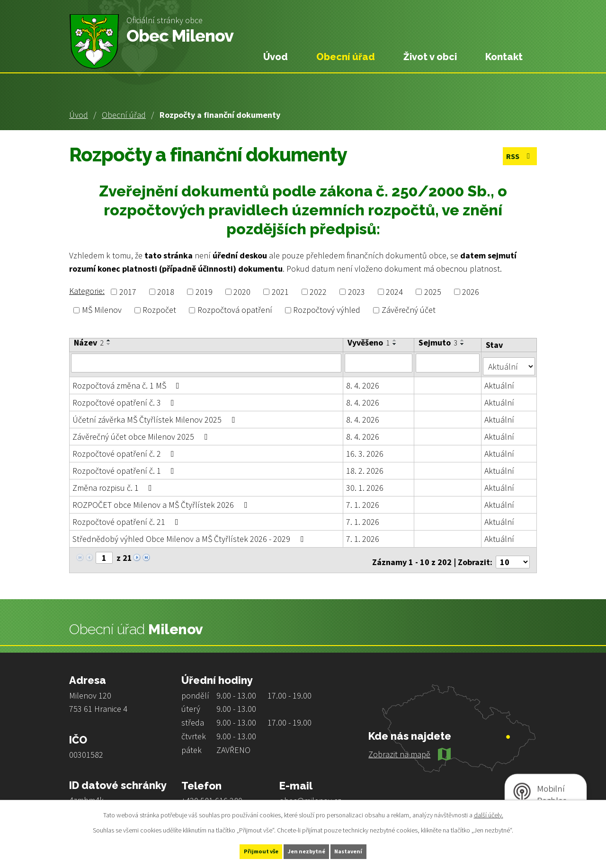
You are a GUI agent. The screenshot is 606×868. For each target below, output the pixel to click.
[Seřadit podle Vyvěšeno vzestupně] (395, 340)
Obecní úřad (124, 115)
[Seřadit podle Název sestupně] (109, 344)
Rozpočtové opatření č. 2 (125, 450)
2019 (204, 292)
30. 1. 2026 (365, 484)
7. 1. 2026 (363, 501)
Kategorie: (87, 291)
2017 (128, 292)
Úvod (79, 115)
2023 (356, 292)
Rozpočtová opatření (235, 310)
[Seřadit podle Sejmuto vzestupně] (463, 340)
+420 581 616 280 (212, 793)
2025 (433, 292)
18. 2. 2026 (365, 467)
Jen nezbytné (307, 850)
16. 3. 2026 (365, 450)
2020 (242, 292)
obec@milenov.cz (310, 793)
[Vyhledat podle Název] (206, 363)
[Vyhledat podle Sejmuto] (449, 363)
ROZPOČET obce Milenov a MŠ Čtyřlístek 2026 (162, 501)
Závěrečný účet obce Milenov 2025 (142, 433)
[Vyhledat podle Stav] (509, 362)
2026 (471, 292)
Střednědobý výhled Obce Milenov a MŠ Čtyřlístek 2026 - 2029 (190, 535)
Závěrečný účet (409, 310)
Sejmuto (439, 343)
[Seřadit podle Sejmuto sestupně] (463, 344)
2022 (318, 292)
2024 (394, 292)
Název (89, 343)
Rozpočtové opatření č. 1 (125, 467)
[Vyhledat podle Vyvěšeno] (379, 363)
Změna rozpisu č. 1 (114, 484)
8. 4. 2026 (363, 382)
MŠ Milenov (102, 310)
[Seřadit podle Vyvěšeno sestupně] (395, 344)
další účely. (489, 813)
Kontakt (504, 57)
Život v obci (430, 57)
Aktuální (500, 382)
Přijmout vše (245, 850)
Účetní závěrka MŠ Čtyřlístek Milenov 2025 (156, 416)
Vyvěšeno (369, 343)
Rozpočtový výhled (327, 310)
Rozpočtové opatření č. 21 (127, 518)
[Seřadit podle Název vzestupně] (109, 340)
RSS (517, 157)
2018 (166, 292)
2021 (280, 292)
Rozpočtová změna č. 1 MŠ (128, 382)
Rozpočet (159, 310)
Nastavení (365, 850)
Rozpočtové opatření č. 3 (125, 399)
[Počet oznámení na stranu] (513, 554)
